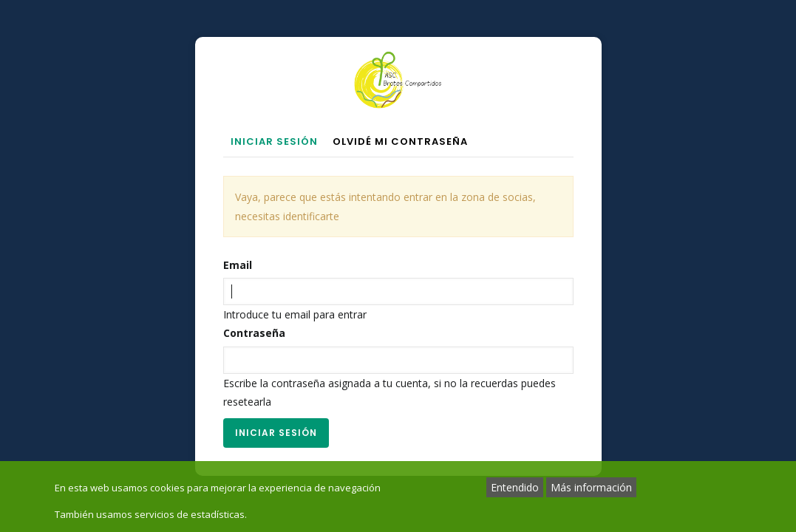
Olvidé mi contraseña (400, 141)
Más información (591, 487)
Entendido (515, 487)
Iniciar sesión (278, 143)
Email (238, 265)
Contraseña (254, 333)
